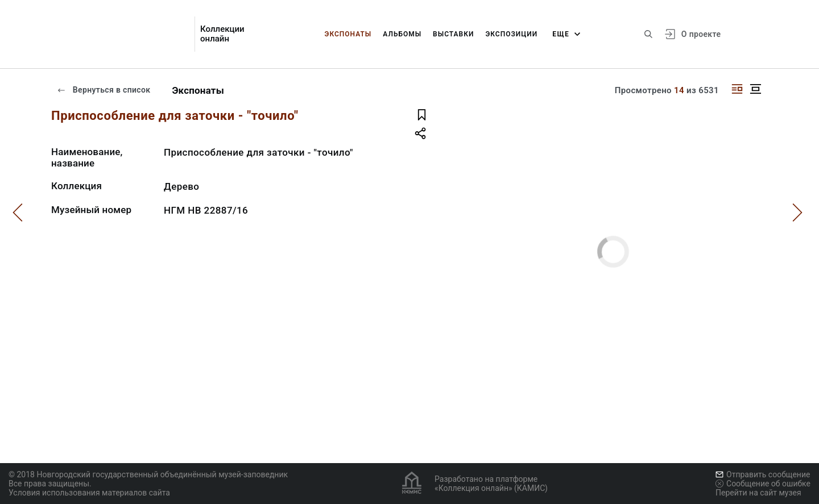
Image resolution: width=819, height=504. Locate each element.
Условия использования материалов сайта (89, 493)
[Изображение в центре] (755, 89)
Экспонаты (348, 34)
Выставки (453, 34)
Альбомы (402, 34)
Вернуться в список (104, 90)
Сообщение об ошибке (763, 484)
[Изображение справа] (737, 89)
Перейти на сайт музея (758, 493)
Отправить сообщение (763, 474)
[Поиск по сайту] (648, 34)
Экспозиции (511, 34)
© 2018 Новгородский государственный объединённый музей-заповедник (148, 474)
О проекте (701, 34)
